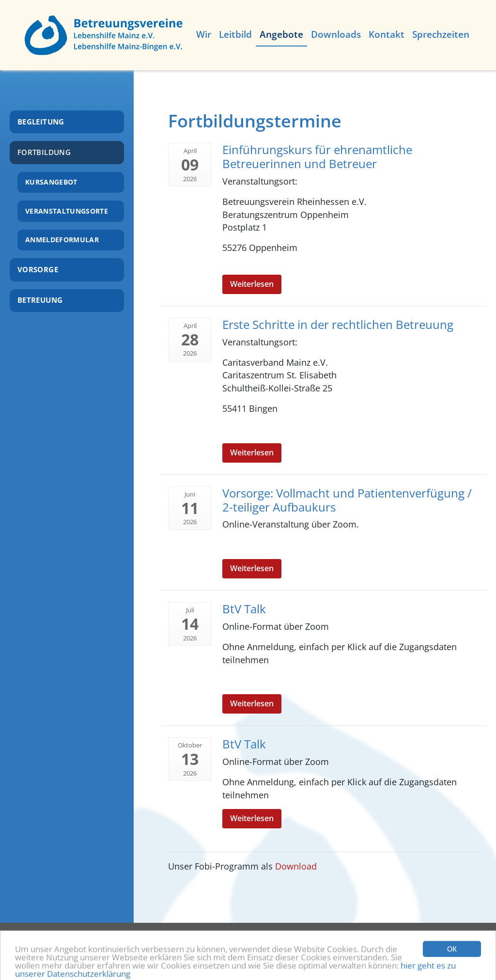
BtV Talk (244, 609)
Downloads (336, 34)
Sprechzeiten (441, 34)
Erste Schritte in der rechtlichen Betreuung (338, 324)
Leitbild (235, 34)
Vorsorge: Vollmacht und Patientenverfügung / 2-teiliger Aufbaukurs (347, 500)
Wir (204, 34)
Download (296, 866)
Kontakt (387, 34)
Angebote (281, 34)
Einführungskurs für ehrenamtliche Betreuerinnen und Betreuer (317, 156)
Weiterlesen (252, 284)
